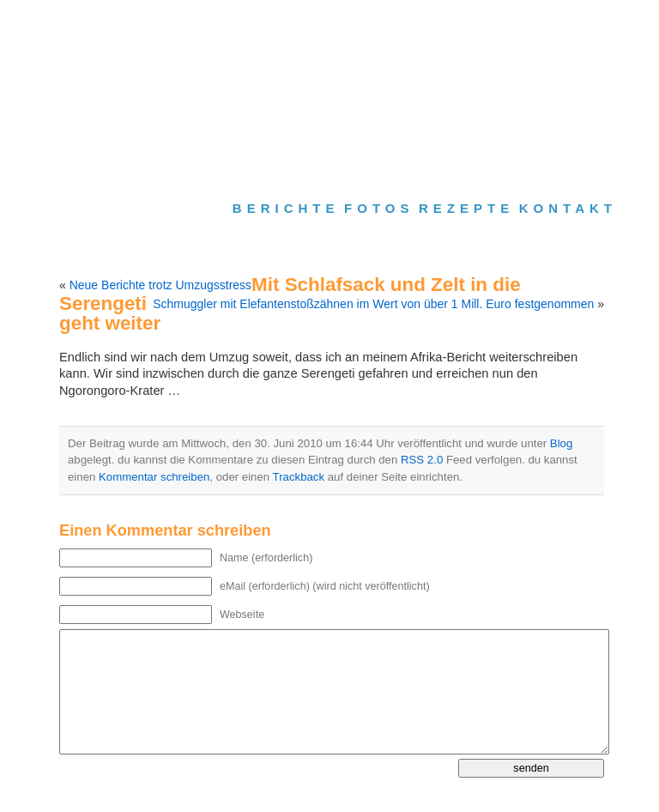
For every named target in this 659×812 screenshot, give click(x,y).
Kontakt (568, 208)
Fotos (379, 208)
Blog (561, 443)
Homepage (348, 22)
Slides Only (548, 143)
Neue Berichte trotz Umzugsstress (160, 285)
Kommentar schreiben (154, 477)
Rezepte (466, 208)
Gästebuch (436, 22)
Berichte (286, 208)
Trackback (299, 477)
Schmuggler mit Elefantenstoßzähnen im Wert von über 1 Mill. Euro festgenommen (373, 304)
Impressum (491, 22)
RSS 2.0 (422, 460)
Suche (393, 22)
